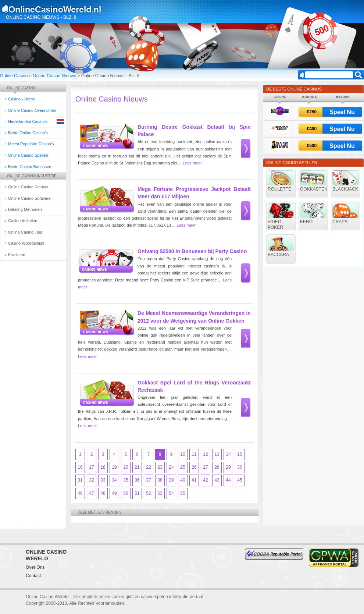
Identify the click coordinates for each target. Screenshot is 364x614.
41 (194, 480)
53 (160, 493)
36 (137, 480)
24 (171, 467)
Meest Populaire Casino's (31, 144)
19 (114, 467)
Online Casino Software (29, 198)
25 (183, 467)
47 (91, 493)
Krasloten (17, 255)
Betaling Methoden (25, 209)
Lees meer (192, 163)
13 (217, 454)
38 (160, 480)
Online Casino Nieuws (54, 76)
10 (183, 454)
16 (80, 467)
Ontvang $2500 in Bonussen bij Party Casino (192, 251)
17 (91, 467)
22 (148, 467)
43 (217, 480)
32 (91, 480)
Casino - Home (22, 99)
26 (194, 467)
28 (217, 467)
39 (171, 480)
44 (228, 480)
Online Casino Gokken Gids (55, 9)
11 (194, 454)
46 (80, 493)
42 (205, 480)
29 (228, 467)
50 (126, 493)
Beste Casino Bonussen (30, 167)
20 (126, 467)
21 (137, 467)
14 (228, 454)
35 (126, 480)
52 (148, 493)
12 (205, 454)
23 (160, 467)
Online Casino (14, 76)
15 (240, 454)
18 (103, 467)
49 (114, 493)
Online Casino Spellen (28, 155)
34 (114, 480)
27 (205, 467)
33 (103, 480)
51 (137, 493)
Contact (33, 576)
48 (103, 493)
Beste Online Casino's (28, 133)
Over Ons (35, 567)
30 (240, 467)
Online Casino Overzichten (32, 110)
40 (183, 480)
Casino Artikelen (23, 221)
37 (148, 480)
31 (80, 480)
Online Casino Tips (25, 232)
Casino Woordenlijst (26, 243)
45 (240, 480)
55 (183, 493)
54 (171, 493)
